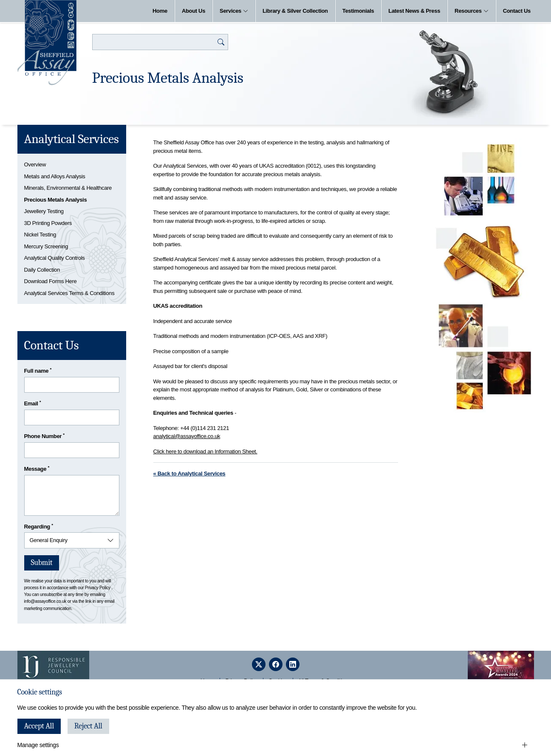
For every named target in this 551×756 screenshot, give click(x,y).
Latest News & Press (414, 11)
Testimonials (358, 11)
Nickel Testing (40, 235)
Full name (38, 370)
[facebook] (276, 664)
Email (33, 403)
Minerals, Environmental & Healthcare (68, 188)
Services (234, 11)
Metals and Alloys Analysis (55, 176)
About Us (194, 11)
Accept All (39, 726)
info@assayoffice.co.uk (45, 601)
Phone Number (44, 436)
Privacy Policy (98, 588)
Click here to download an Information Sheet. (205, 451)
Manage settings (38, 745)
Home (160, 11)
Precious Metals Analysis (56, 200)
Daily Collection (42, 270)
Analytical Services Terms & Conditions (69, 293)
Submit (42, 563)
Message (37, 468)
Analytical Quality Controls (55, 258)
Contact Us (517, 11)
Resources (472, 11)
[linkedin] (293, 664)
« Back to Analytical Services (189, 474)
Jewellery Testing (44, 211)
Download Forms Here (51, 281)
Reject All (88, 726)
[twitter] (259, 664)
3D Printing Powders (48, 223)
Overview (35, 164)
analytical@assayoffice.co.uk (187, 436)
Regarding (39, 526)
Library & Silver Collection (295, 11)
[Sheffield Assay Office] (47, 43)
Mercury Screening (46, 246)
